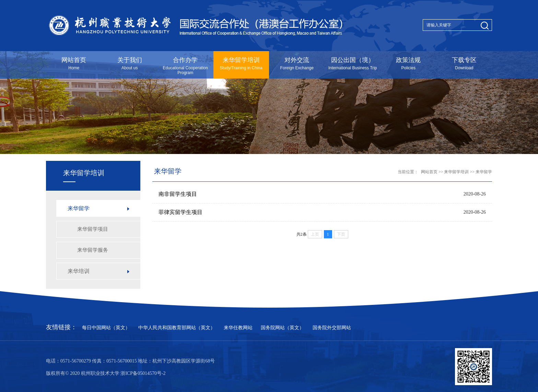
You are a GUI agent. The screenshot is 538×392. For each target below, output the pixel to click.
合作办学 (185, 66)
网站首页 (74, 63)
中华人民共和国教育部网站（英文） (177, 328)
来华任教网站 (238, 328)
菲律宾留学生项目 (180, 212)
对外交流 (297, 63)
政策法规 (408, 63)
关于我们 (130, 63)
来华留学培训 (241, 63)
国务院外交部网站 (332, 328)
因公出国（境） (353, 63)
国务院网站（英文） (282, 328)
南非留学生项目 (178, 194)
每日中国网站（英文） (106, 328)
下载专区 (464, 63)
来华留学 (484, 172)
